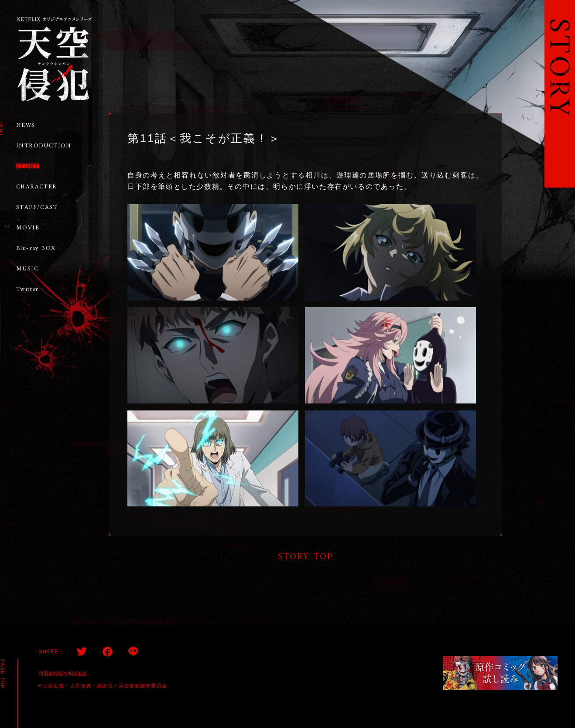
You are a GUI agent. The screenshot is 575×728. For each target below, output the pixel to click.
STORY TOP (305, 557)
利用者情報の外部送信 (62, 673)
